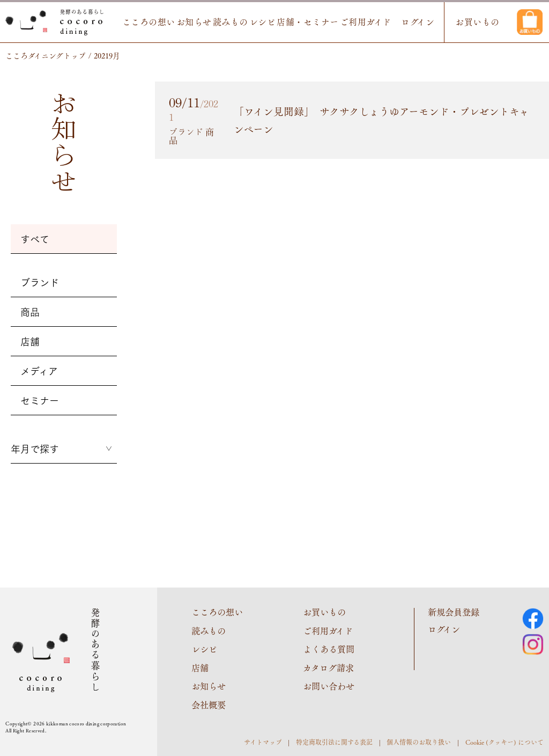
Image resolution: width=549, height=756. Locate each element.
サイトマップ (263, 741)
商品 (30, 312)
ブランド (40, 282)
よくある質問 (329, 649)
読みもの (219, 22)
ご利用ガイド (359, 22)
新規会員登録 (454, 612)
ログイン (413, 22)
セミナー (40, 400)
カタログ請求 (328, 667)
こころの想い (134, 22)
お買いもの (474, 22)
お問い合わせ (329, 685)
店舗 (30, 341)
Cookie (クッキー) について (505, 741)
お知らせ (181, 22)
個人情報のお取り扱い (419, 741)
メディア (39, 371)
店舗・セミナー (299, 22)
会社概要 (209, 704)
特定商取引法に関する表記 (334, 741)
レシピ (252, 22)
